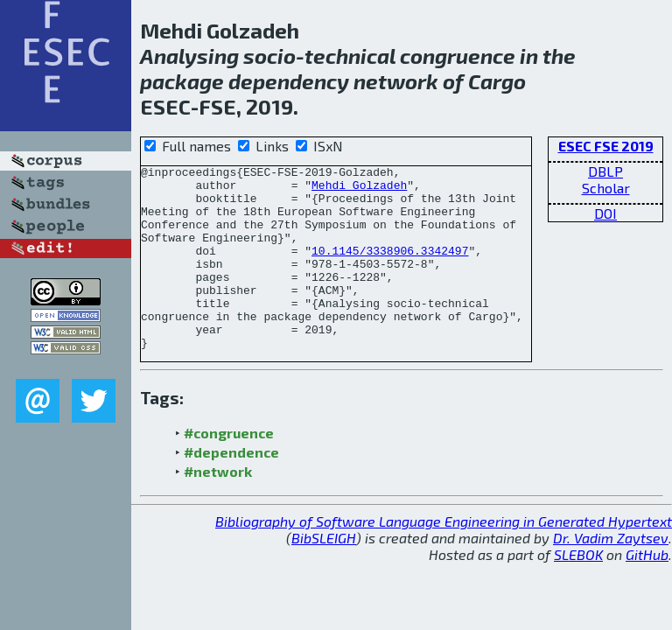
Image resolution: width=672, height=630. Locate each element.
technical (350, 56)
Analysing (189, 56)
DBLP (605, 171)
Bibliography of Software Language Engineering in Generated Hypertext (444, 558)
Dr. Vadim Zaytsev (611, 574)
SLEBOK (578, 591)
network (396, 81)
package (182, 81)
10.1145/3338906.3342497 (390, 269)
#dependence (231, 489)
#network (218, 508)
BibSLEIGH (324, 574)
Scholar (606, 188)
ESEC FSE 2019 (606, 146)
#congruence (229, 469)
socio (269, 56)
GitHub (647, 591)
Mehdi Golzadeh (359, 190)
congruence (458, 56)
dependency (289, 81)
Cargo (497, 81)
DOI (605, 213)
